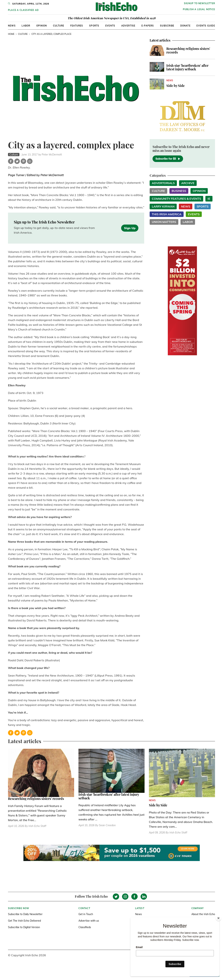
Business (179, 191)
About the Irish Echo (203, 914)
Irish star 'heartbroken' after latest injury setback (187, 67)
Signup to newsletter (199, 3)
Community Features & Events (176, 199)
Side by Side (176, 86)
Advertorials (163, 183)
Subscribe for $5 (168, 159)
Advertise (128, 26)
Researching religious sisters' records (188, 50)
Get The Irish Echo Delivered (24, 921)
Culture (59, 26)
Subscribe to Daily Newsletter (25, 914)
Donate (185, 26)
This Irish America (167, 214)
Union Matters (164, 222)
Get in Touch (86, 914)
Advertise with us (89, 921)
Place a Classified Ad (23, 10)
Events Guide (206, 26)
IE (209, 199)
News (12, 26)
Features (77, 26)
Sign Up (130, 228)
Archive (188, 183)
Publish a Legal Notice (199, 9)
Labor (26, 26)
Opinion (42, 26)
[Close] (218, 918)
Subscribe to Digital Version (24, 927)
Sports (94, 26)
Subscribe (167, 26)
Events (110, 26)
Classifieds (85, 927)
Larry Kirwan (163, 206)
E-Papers (148, 26)
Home (11, 34)
